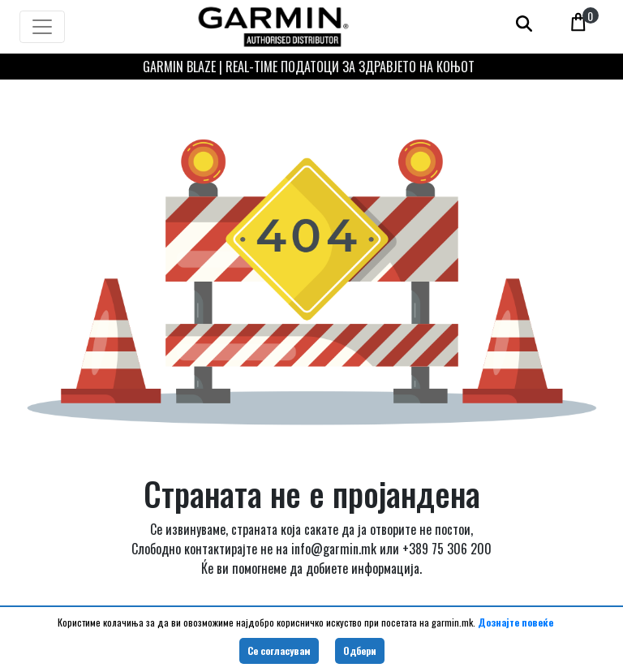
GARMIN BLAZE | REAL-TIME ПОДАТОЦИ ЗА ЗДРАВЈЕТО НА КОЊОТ (309, 67)
